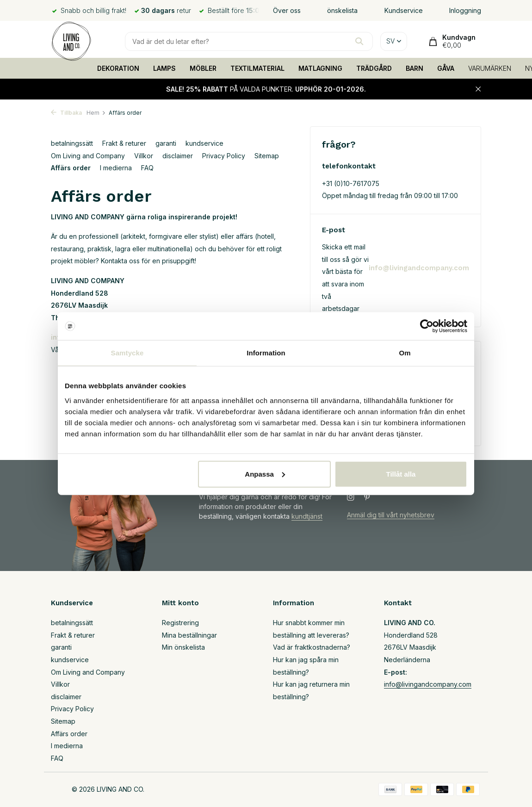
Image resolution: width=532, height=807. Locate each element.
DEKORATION (118, 68)
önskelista (342, 10)
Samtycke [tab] (127, 353)
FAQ (147, 168)
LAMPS (164, 68)
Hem (96, 113)
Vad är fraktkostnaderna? (312, 647)
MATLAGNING (320, 68)
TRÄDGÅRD (374, 68)
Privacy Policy (224, 156)
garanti (166, 143)
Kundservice (404, 10)
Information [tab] (266, 353)
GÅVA (446, 68)
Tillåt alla (401, 474)
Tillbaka (66, 113)
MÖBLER (203, 68)
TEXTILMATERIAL (257, 68)
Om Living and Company (88, 156)
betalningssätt (72, 143)
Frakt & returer (124, 143)
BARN (414, 68)
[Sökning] (249, 41)
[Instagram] (351, 497)
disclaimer (178, 156)
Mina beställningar (189, 635)
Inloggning (465, 10)
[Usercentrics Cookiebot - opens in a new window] (427, 326)
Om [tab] (405, 353)
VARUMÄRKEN (490, 68)
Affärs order (71, 168)
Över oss (287, 10)
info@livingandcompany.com (419, 268)
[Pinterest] (367, 497)
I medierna (116, 168)
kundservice (204, 143)
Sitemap (267, 156)
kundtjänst (307, 516)
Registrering (180, 623)
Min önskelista (183, 647)
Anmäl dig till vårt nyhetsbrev (391, 515)
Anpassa (265, 474)
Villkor (144, 156)
